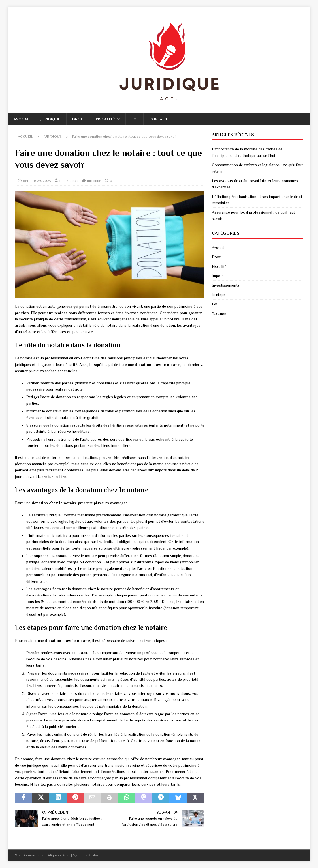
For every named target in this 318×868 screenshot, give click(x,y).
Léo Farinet (69, 181)
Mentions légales (86, 855)
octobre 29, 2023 (37, 181)
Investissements (226, 285)
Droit (78, 119)
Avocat (21, 119)
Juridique (51, 119)
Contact (158, 119)
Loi (135, 119)
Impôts (218, 276)
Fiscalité (105, 119)
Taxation (219, 314)
